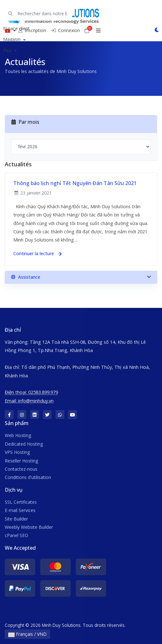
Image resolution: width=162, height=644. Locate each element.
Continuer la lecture (37, 253)
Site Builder (16, 519)
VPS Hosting (17, 452)
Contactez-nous (21, 469)
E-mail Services (20, 510)
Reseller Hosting (21, 461)
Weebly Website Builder (29, 527)
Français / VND (27, 634)
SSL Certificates (21, 502)
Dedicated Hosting (24, 444)
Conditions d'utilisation (28, 477)
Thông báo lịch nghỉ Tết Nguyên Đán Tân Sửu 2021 (75, 183)
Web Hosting (18, 435)
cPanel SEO (16, 535)
